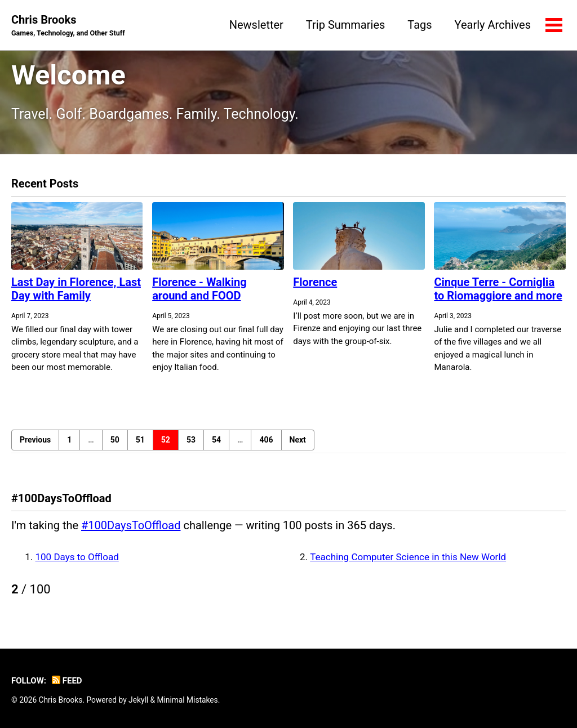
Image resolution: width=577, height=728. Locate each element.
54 (216, 440)
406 (266, 440)
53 (191, 440)
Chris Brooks (68, 26)
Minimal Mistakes (187, 700)
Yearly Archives (493, 25)
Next (298, 440)
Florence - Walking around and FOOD (199, 289)
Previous (35, 440)
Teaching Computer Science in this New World (408, 557)
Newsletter (256, 25)
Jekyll (138, 700)
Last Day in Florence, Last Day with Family (76, 289)
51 (140, 440)
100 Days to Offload (77, 557)
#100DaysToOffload (131, 525)
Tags (420, 25)
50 (115, 440)
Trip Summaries (345, 25)
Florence (315, 282)
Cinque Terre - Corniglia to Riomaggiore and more (498, 289)
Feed (67, 681)
